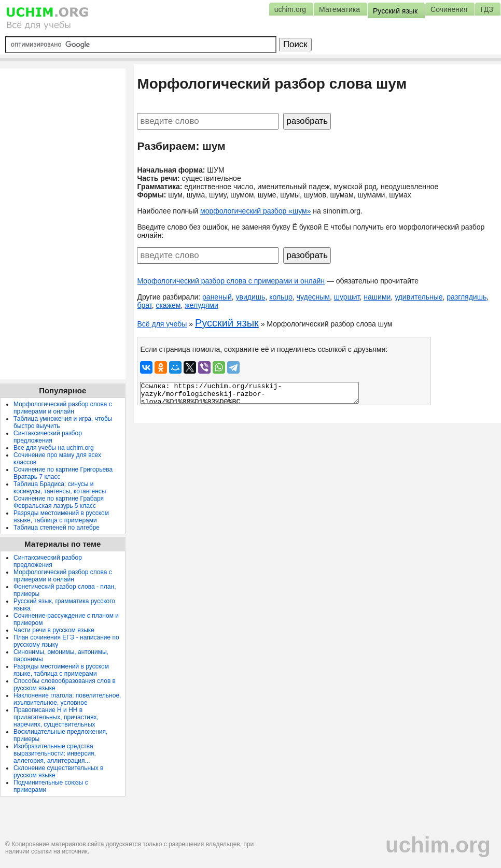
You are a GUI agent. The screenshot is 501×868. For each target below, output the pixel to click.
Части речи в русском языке (54, 630)
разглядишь (467, 297)
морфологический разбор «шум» (255, 211)
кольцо (281, 297)
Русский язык (227, 323)
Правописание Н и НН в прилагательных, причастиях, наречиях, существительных (56, 717)
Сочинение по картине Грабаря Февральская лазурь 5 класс (59, 502)
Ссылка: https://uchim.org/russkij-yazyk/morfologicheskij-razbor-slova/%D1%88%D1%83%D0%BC (249, 393)
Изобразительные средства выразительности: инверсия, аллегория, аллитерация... (55, 753)
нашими (377, 297)
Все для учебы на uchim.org (54, 448)
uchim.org (438, 845)
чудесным (313, 297)
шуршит (347, 297)
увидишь (251, 297)
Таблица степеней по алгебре (57, 528)
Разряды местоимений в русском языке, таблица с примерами (61, 517)
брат (144, 305)
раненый (217, 297)
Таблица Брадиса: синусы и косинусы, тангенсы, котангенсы (60, 488)
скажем (168, 305)
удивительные (419, 297)
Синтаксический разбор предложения (48, 437)
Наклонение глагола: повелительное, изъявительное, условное (67, 699)
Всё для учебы (162, 324)
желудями (201, 305)
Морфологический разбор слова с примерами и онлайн (231, 281)
